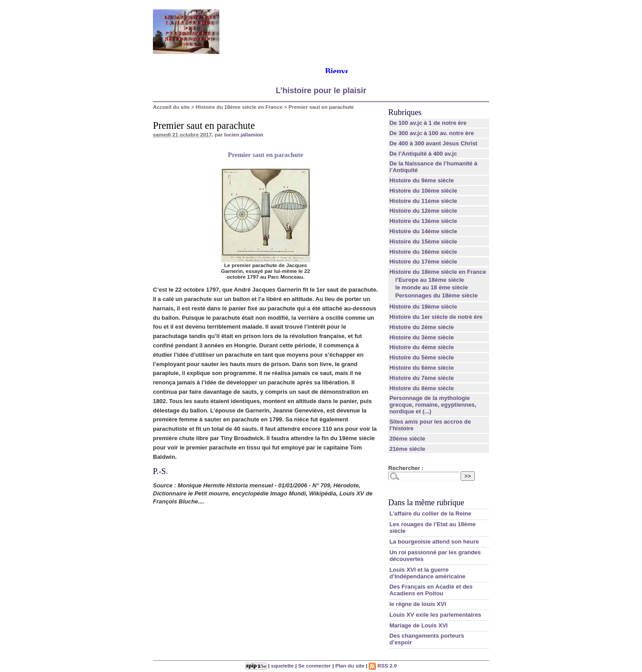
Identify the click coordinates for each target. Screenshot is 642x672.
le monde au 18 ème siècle (431, 287)
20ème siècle (407, 439)
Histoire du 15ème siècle (423, 241)
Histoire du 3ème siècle (422, 337)
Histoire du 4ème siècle (422, 347)
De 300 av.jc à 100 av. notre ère (432, 133)
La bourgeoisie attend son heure (434, 542)
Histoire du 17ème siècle (423, 262)
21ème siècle (407, 449)
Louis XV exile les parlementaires (435, 615)
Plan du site (350, 666)
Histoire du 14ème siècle (423, 231)
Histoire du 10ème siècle (423, 191)
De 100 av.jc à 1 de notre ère (428, 123)
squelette (282, 666)
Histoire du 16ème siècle (423, 252)
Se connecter (315, 666)
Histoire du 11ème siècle (423, 201)
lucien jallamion (244, 134)
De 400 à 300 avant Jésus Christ (433, 143)
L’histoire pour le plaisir (321, 91)
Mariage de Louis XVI (418, 625)
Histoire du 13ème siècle (423, 221)
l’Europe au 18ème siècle (430, 280)
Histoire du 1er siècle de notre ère (436, 317)
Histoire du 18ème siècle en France (239, 107)
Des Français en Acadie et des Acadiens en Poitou (431, 590)
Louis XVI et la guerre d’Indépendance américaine (427, 573)
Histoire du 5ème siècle (422, 357)
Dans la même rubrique (426, 503)
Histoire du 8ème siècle (422, 388)
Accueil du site (171, 107)
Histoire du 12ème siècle (423, 211)
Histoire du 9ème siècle (422, 180)
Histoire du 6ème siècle (422, 368)
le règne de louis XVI (418, 604)
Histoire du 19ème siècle (423, 307)
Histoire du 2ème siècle (422, 327)
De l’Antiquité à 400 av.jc (423, 154)
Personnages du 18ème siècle (436, 295)
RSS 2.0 (383, 666)
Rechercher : (406, 468)
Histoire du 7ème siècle (422, 378)
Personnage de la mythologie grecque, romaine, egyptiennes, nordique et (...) (433, 405)
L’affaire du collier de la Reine (430, 513)
